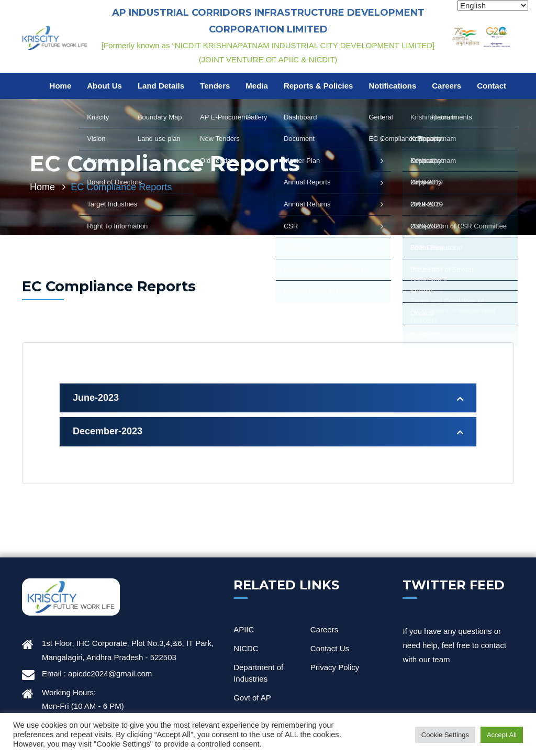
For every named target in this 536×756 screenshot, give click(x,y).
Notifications (392, 86)
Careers (446, 86)
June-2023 (96, 398)
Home (61, 86)
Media (257, 86)
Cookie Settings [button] (445, 735)
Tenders (215, 86)
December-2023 (108, 431)
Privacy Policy (335, 667)
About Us (104, 86)
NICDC (246, 648)
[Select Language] (493, 6)
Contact (492, 86)
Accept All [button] (502, 735)
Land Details (161, 86)
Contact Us (330, 648)
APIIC (244, 629)
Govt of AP (252, 698)
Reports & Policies (319, 86)
